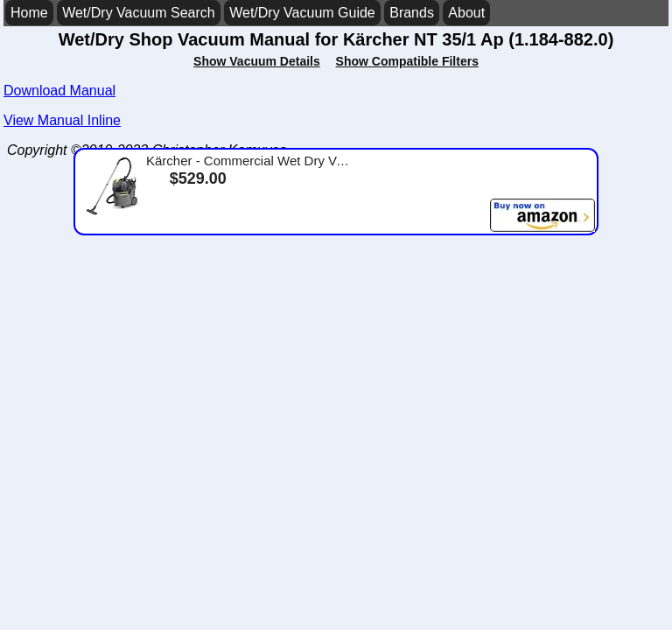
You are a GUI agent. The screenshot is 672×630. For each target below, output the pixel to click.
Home (29, 13)
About (466, 13)
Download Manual (59, 91)
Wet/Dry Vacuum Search (139, 13)
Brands (412, 13)
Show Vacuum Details (257, 61)
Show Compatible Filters (407, 61)
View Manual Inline (62, 120)
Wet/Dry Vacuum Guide (302, 13)
